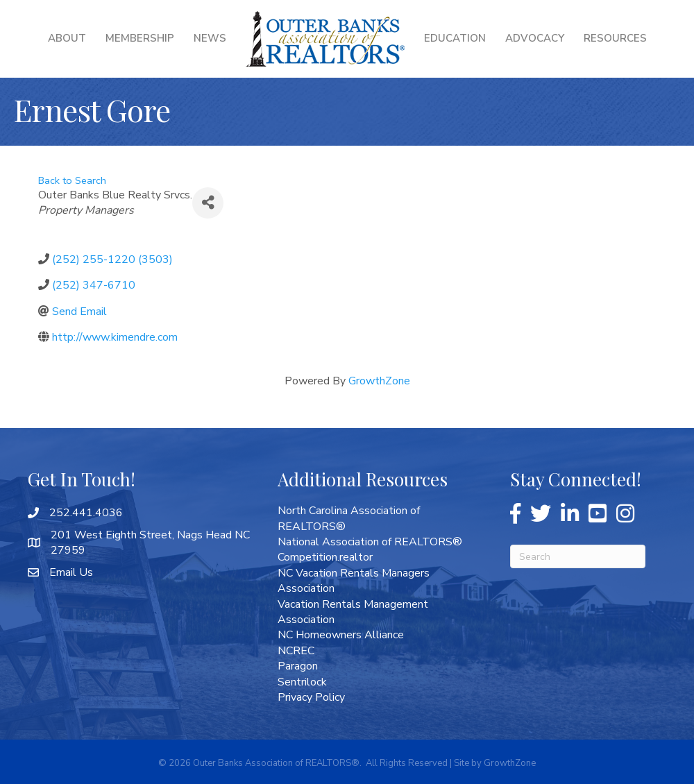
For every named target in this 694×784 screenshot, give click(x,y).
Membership (140, 38)
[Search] (578, 556)
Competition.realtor (325, 557)
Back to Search (72, 180)
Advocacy (535, 38)
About (67, 38)
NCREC (296, 651)
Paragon (298, 666)
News (210, 38)
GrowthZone (379, 381)
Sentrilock (302, 682)
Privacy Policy (311, 697)
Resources (615, 38)
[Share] (208, 203)
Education (455, 38)
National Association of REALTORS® (370, 542)
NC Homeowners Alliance (341, 635)
